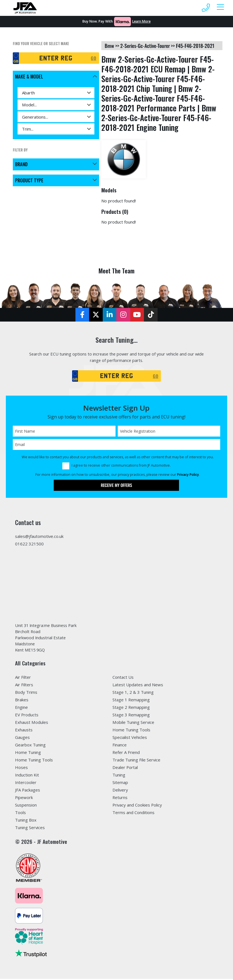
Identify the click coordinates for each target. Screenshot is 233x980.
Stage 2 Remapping (131, 709)
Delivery (120, 791)
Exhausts (24, 731)
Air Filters (24, 686)
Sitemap (120, 783)
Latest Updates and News (138, 686)
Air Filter (23, 678)
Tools (20, 814)
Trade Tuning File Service (136, 761)
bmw (109, 46)
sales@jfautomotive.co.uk (39, 537)
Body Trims (26, 694)
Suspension (26, 806)
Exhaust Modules (32, 723)
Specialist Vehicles (130, 738)
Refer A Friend (126, 753)
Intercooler (26, 783)
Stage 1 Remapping (131, 701)
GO (94, 58)
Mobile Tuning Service (133, 723)
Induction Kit (27, 776)
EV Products (27, 716)
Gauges (22, 738)
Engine (21, 709)
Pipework (24, 798)
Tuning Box (26, 821)
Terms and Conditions (133, 814)
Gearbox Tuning (30, 746)
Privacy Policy (188, 475)
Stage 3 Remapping (131, 716)
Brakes (22, 701)
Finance (120, 746)
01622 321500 (29, 545)
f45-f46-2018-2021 (195, 46)
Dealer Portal (125, 768)
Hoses (21, 768)
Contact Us (123, 678)
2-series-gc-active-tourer (145, 46)
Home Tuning (28, 753)
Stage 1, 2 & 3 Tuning (133, 694)
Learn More (141, 21)
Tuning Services (30, 829)
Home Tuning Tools (34, 761)
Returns (120, 798)
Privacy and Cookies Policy (137, 806)
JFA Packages (28, 791)
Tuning (119, 776)
